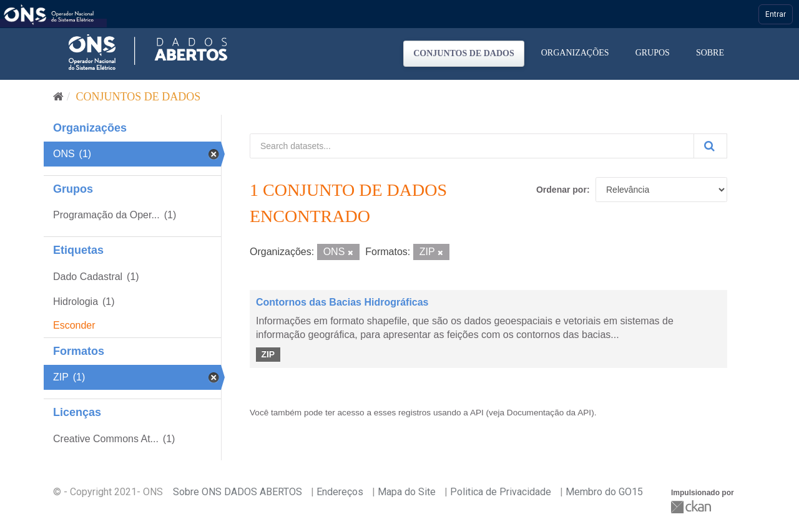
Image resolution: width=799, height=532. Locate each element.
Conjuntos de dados (464, 53)
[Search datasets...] (472, 146)
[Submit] (710, 146)
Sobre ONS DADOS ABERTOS (238, 492)
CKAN (692, 507)
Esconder (74, 325)
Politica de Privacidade (501, 492)
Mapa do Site (407, 492)
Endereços (340, 492)
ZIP (268, 354)
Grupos (653, 53)
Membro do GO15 (604, 492)
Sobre (710, 53)
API (477, 413)
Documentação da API (549, 413)
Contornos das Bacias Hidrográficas (342, 302)
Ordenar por (561, 190)
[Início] (58, 97)
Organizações (575, 53)
